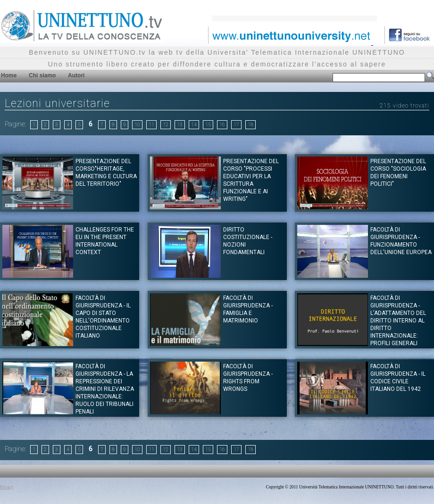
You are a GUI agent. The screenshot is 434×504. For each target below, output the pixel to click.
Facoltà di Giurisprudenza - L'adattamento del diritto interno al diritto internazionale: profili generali (398, 321)
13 (180, 125)
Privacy (7, 487)
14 (194, 125)
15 (208, 125)
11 (151, 125)
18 (250, 125)
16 (222, 125)
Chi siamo (42, 75)
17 (236, 125)
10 (137, 125)
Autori (76, 75)
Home (9, 75)
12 (166, 125)
